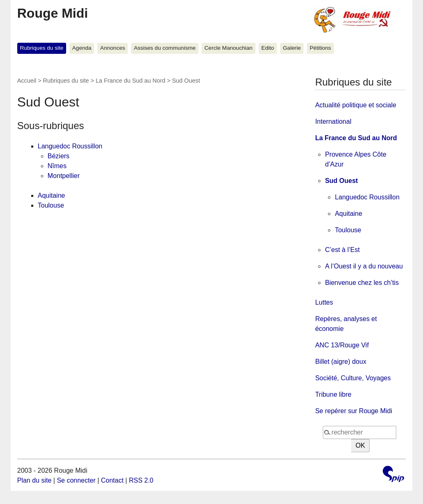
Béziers (59, 156)
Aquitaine (52, 195)
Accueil (27, 81)
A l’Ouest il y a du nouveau (364, 266)
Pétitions (320, 48)
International (333, 121)
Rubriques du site (42, 48)
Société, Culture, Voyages (353, 378)
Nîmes (57, 166)
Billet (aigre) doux (341, 362)
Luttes (324, 302)
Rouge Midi (53, 13)
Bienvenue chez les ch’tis (362, 283)
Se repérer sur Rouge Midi (354, 411)
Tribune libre (333, 394)
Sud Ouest (341, 181)
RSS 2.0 (141, 480)
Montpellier (64, 176)
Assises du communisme (165, 48)
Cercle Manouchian (229, 48)
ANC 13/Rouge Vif (342, 345)
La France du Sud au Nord (131, 81)
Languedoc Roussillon (70, 146)
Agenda (82, 48)
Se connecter (76, 480)
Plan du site (34, 480)
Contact (112, 480)
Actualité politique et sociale (355, 105)
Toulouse (51, 205)
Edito (268, 48)
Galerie (292, 48)
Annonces (113, 48)
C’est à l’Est (342, 250)
